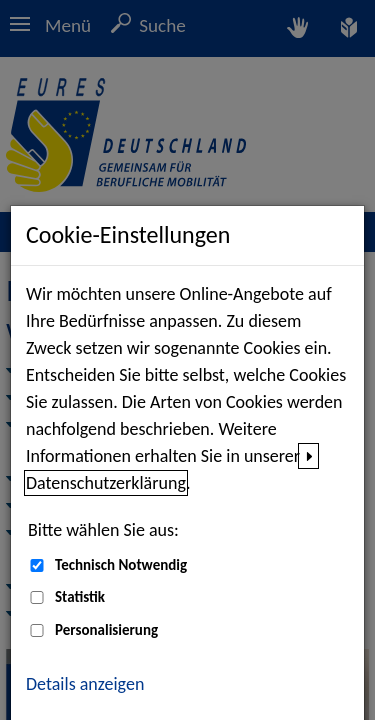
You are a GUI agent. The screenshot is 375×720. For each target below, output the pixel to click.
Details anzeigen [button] (85, 684)
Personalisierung (106, 630)
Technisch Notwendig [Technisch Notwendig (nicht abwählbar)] (121, 565)
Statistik (80, 597)
